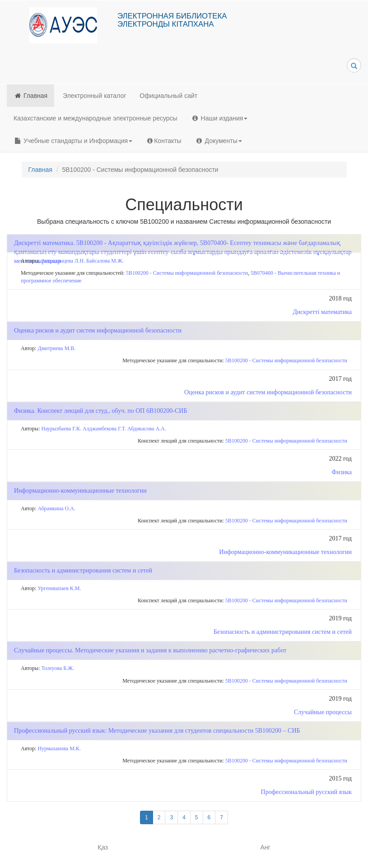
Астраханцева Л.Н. (63, 261)
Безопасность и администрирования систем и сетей (283, 632)
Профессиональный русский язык (306, 792)
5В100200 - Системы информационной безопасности (187, 273)
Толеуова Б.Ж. (58, 668)
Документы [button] (219, 141)
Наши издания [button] (219, 118)
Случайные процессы (323, 712)
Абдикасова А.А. (147, 429)
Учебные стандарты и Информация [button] (73, 141)
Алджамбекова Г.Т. (104, 429)
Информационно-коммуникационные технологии (285, 552)
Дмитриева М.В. (56, 348)
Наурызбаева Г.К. (61, 429)
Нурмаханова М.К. (59, 748)
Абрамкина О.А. (56, 508)
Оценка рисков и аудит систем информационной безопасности (268, 392)
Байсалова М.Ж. (105, 261)
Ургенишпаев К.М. (59, 588)
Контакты (163, 141)
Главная (30, 96)
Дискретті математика (322, 312)
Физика (342, 472)
